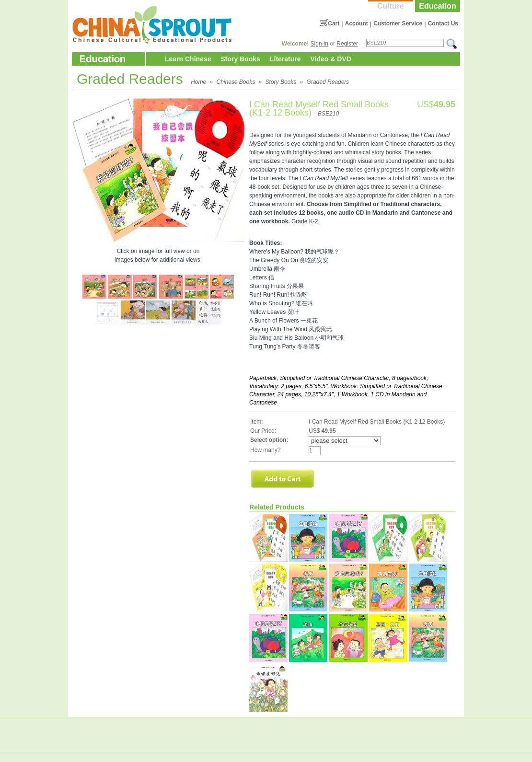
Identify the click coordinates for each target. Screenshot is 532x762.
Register (347, 44)
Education (437, 6)
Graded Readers (328, 82)
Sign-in (319, 44)
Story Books (240, 59)
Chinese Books (236, 82)
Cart (334, 23)
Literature (285, 59)
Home (198, 82)
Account (357, 23)
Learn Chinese (188, 59)
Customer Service (398, 23)
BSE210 (328, 114)
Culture (391, 6)
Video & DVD (331, 59)
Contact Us (443, 23)
